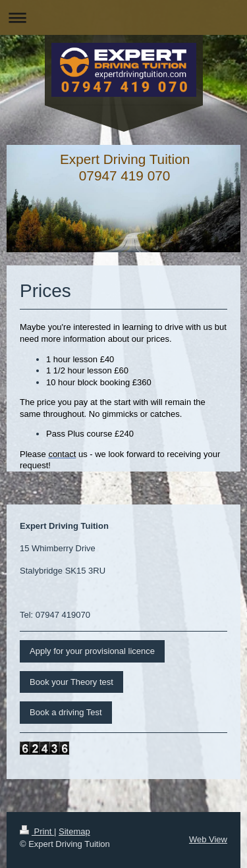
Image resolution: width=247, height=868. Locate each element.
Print (37, 831)
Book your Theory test (71, 682)
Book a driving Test (66, 712)
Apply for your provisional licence (92, 651)
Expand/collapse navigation (123, 17)
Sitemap (74, 831)
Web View (208, 839)
